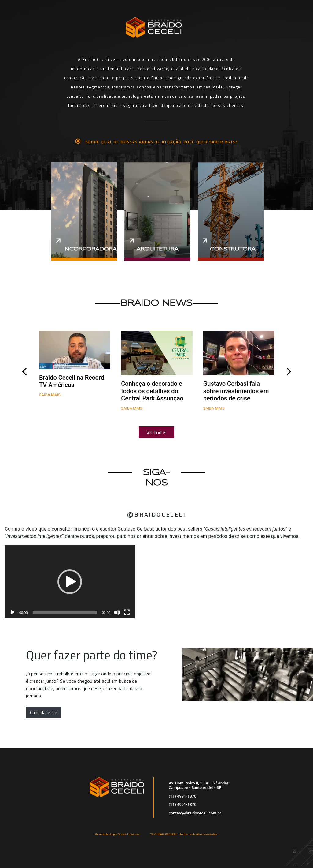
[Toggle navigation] (292, 20)
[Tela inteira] (127, 612)
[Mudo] (117, 612)
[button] (70, 582)
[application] (70, 582)
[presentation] (24, 372)
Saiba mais (50, 395)
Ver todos (156, 432)
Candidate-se (44, 712)
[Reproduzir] (13, 612)
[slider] (65, 612)
